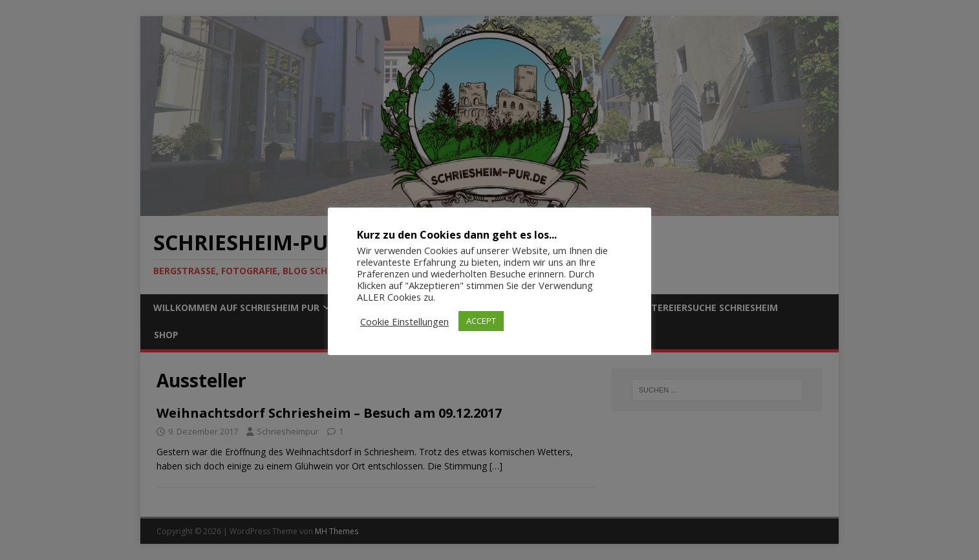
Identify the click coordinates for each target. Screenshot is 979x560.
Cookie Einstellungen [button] (404, 321)
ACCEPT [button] (481, 321)
